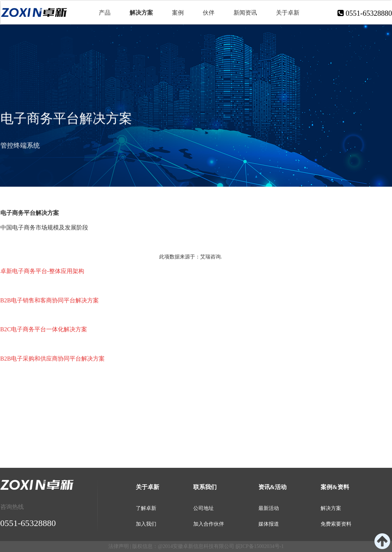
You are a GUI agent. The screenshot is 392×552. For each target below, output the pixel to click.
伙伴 (209, 13)
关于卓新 (288, 13)
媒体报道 (269, 524)
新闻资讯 (245, 13)
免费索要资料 (336, 524)
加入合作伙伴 (209, 524)
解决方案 (141, 13)
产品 (105, 13)
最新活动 (269, 508)
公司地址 (204, 508)
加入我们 (146, 524)
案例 (178, 13)
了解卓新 (146, 508)
